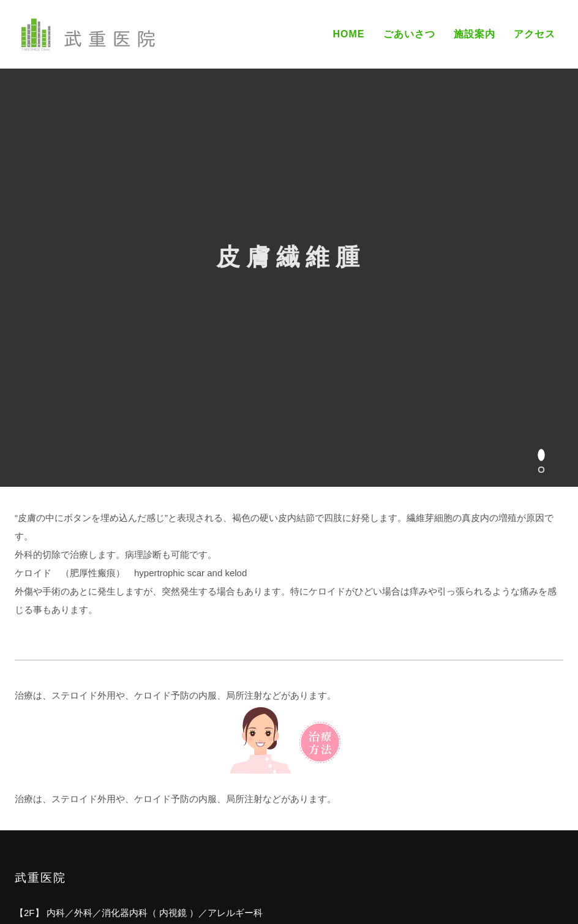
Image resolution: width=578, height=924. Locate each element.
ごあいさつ (409, 34)
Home (348, 34)
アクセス (535, 34)
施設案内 (475, 34)
